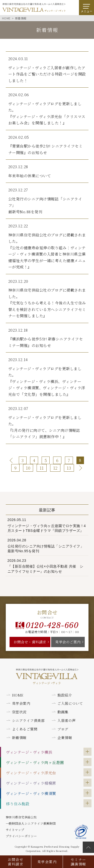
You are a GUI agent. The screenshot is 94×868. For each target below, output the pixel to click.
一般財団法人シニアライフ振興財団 (31, 823)
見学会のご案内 (68, 642)
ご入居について (70, 703)
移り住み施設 (18, 804)
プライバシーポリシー (21, 836)
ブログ (63, 729)
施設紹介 (65, 695)
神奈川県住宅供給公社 (21, 817)
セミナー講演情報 (78, 862)
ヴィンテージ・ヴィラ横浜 (29, 752)
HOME (18, 695)
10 (28, 468)
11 (42, 468)
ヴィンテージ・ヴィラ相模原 (31, 783)
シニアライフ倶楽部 (28, 720)
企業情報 (65, 738)
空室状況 (19, 712)
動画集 (63, 712)
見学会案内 (47, 862)
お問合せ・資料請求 (30, 642)
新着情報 (19, 738)
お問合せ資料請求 (16, 862)
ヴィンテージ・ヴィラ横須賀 (31, 793)
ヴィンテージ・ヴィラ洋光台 (31, 773)
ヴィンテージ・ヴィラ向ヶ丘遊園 (35, 762)
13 (69, 468)
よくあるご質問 (25, 729)
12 (55, 468)
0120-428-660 (52, 626)
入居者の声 (67, 720)
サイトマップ (15, 830)
